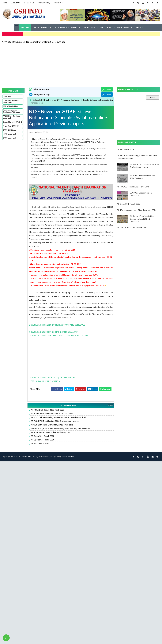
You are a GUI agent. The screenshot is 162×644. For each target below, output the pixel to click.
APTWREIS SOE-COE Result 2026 (132, 228)
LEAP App (7, 96)
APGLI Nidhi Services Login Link (11, 117)
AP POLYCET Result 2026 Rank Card (47, 410)
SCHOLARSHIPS (122, 27)
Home (4, 3)
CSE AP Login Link (10, 106)
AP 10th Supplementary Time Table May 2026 (51, 432)
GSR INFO (28, 456)
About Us (16, 3)
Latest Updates (68, 405)
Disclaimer (59, 3)
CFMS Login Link (10, 138)
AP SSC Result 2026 (40, 443)
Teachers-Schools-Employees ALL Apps (11, 111)
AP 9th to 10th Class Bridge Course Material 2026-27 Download (34, 42)
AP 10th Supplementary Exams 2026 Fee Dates (52, 414)
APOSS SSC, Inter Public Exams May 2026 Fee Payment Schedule (60, 429)
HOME (25, 27)
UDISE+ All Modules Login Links (11, 101)
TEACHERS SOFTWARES (66, 27)
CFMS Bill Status (9, 130)
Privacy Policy (44, 3)
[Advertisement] (70, 65)
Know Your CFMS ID (11, 126)
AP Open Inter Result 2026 (43, 440)
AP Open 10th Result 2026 (42, 436)
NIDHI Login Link (10, 134)
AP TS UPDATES (41, 27)
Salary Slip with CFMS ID (13, 122)
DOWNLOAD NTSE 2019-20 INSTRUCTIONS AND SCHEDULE (57, 325)
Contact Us (29, 3)
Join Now (107, 89)
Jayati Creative (68, 456)
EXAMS (139, 27)
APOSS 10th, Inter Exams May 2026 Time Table (52, 425)
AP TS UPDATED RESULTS (96, 27)
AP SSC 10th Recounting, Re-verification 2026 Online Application (59, 417)
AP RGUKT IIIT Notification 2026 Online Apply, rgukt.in (55, 421)
